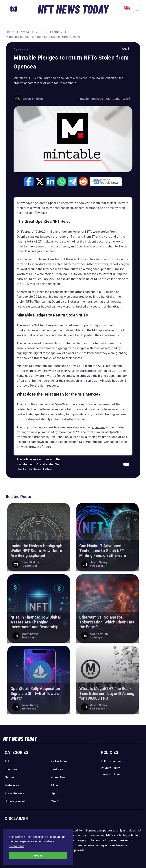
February (56, 32)
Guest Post (59, 777)
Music (55, 785)
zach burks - (114, 99)
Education (12, 769)
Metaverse (12, 785)
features (57, 769)
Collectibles (59, 761)
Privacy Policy (110, 768)
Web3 (25, 32)
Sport (55, 793)
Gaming (10, 777)
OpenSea (98, 427)
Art (7, 761)
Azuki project (107, 366)
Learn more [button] (17, 846)
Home (10, 32)
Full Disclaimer (111, 761)
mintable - (84, 99)
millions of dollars (59, 232)
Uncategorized (15, 801)
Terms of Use (110, 774)
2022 (40, 32)
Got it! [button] (38, 856)
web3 (127, 99)
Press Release (14, 793)
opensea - (98, 99)
